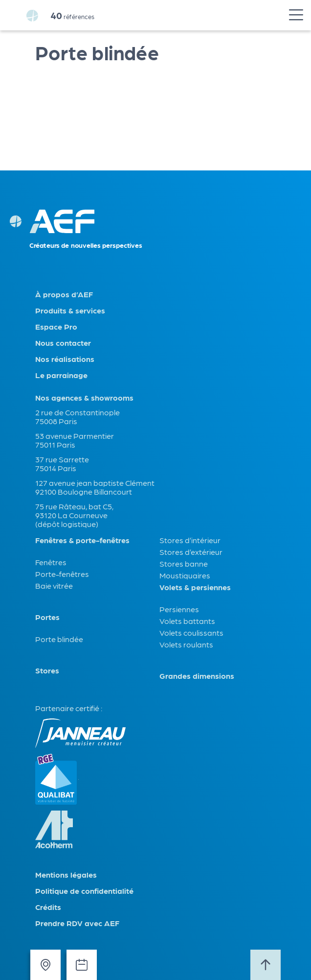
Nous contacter (63, 343)
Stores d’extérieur (191, 552)
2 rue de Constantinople (78, 412)
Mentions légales (66, 875)
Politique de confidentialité (84, 891)
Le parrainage (61, 375)
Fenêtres (51, 562)
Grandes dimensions (197, 676)
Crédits (48, 907)
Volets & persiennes (195, 587)
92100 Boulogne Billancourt (84, 491)
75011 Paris (55, 444)
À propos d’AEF (64, 294)
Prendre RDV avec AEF (77, 923)
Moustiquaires (185, 575)
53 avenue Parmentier (75, 436)
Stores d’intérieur (190, 540)
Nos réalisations (65, 359)
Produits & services (70, 311)
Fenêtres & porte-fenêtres (82, 540)
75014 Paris (56, 468)
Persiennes (179, 609)
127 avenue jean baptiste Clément (95, 483)
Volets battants (187, 621)
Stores (47, 670)
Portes (47, 617)
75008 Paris (56, 421)
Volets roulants (186, 644)
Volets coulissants (191, 633)
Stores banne (184, 563)
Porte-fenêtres (62, 574)
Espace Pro (56, 327)
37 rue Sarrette (62, 459)
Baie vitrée (54, 586)
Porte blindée (59, 639)
